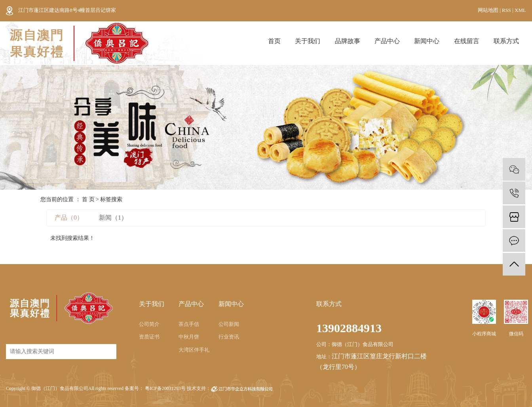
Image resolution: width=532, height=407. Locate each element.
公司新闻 (229, 324)
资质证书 (149, 337)
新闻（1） (113, 218)
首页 (274, 41)
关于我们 (308, 41)
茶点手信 (189, 324)
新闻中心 (427, 41)
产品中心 (387, 41)
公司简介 (149, 324)
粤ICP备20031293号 (165, 388)
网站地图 (489, 10)
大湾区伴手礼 (194, 350)
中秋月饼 (189, 337)
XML (520, 10)
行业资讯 (229, 337)
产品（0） (69, 218)
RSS (506, 10)
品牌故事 (348, 41)
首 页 (88, 199)
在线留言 (467, 41)
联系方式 (506, 41)
